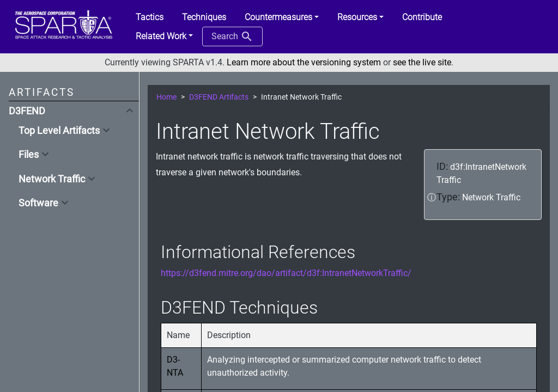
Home (166, 97)
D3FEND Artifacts (219, 97)
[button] (282, 17)
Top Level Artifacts (59, 131)
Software (38, 203)
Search (232, 36)
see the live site (422, 62)
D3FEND (27, 111)
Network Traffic (52, 179)
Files (29, 155)
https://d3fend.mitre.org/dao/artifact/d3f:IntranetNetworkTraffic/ (286, 273)
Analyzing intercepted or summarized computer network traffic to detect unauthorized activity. (344, 366)
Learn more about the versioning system (304, 62)
